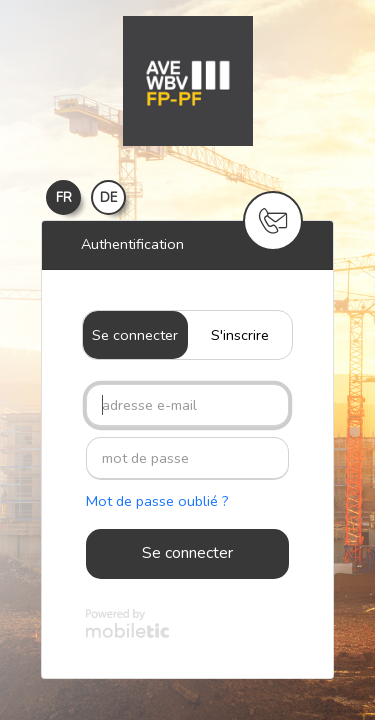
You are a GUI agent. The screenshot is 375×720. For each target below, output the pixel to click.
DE (108, 198)
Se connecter (135, 335)
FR (64, 198)
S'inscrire (240, 335)
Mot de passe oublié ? (157, 501)
